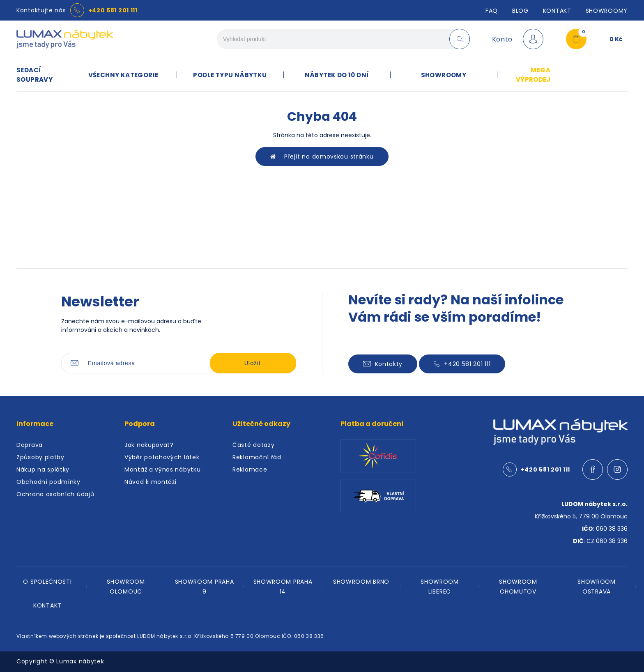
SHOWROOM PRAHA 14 (283, 587)
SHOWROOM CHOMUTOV (518, 587)
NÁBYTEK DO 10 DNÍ (337, 75)
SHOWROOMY (607, 11)
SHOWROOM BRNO (361, 582)
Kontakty (383, 364)
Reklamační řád (257, 457)
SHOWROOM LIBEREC (440, 587)
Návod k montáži (151, 482)
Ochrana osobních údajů (55, 494)
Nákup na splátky (43, 469)
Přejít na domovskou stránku (322, 156)
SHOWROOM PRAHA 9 (205, 587)
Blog (520, 11)
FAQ (492, 11)
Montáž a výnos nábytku (162, 469)
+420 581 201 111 (113, 10)
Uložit (253, 363)
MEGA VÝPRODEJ (533, 75)
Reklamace (250, 469)
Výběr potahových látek (162, 457)
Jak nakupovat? (149, 445)
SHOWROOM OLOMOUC (126, 587)
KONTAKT (47, 605)
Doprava (30, 445)
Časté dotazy (253, 445)
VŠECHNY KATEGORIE (123, 75)
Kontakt (557, 11)
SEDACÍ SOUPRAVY (34, 75)
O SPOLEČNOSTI (47, 582)
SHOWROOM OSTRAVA (597, 587)
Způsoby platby (40, 457)
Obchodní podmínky (48, 482)
